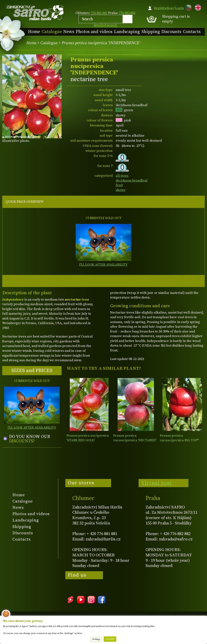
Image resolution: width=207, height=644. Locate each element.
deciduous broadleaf (132, 181)
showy (121, 190)
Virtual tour (157, 483)
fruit (119, 185)
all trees (122, 176)
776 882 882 (127, 13)
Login (179, 8)
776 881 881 (99, 13)
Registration (163, 8)
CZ (188, 7)
